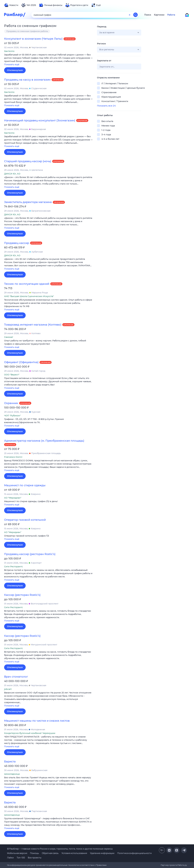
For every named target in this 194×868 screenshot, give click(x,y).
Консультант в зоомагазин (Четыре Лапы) (33, 39)
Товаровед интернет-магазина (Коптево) (33, 325)
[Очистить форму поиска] (130, 15)
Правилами (101, 865)
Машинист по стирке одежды (25, 485)
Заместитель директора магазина (28, 202)
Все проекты (35, 858)
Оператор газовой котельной (25, 520)
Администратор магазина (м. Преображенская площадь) (44, 441)
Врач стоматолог (16, 677)
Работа (171, 15)
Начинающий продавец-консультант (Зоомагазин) (40, 120)
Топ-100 (21, 858)
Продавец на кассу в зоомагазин (27, 80)
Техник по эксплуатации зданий (27, 284)
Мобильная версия (17, 853)
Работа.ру (182, 865)
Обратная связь (50, 853)
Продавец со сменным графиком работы (27, 31)
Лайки (10, 858)
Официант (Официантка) (21, 362)
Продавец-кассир (17, 243)
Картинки (159, 15)
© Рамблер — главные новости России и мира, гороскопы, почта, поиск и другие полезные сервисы (60, 849)
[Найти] (135, 15)
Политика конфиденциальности (135, 853)
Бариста (10, 762)
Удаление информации (102, 853)
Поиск (148, 15)
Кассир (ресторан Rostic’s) (22, 595)
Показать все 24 (106, 106)
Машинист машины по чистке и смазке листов (37, 721)
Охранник (11, 403)
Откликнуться (15, 70)
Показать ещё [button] (12, 64)
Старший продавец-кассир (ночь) (28, 161)
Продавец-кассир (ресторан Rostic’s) (30, 554)
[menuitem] (11, 5)
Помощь (34, 853)
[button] (48, 60)
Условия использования (74, 853)
